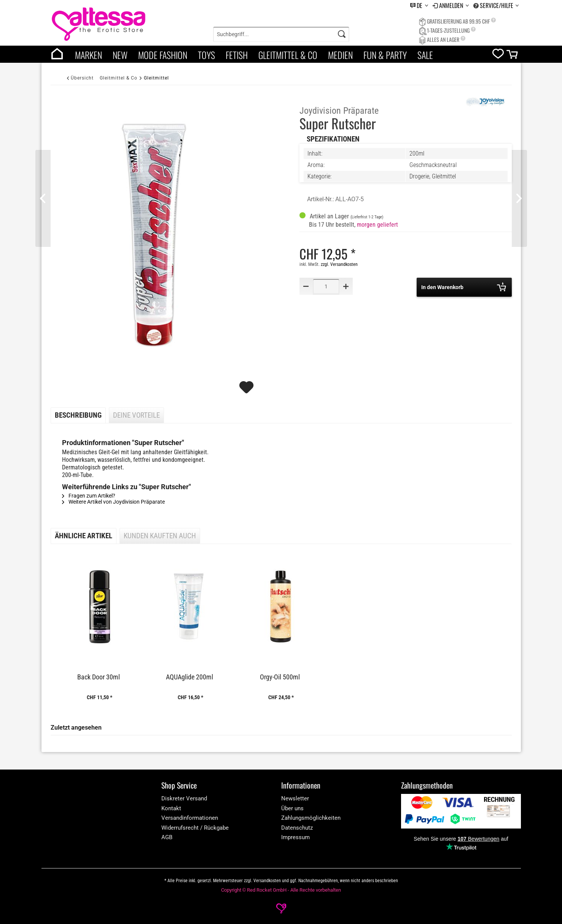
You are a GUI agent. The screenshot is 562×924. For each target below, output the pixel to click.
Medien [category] (340, 55)
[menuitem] (419, 6)
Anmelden (452, 5)
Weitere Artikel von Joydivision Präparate (113, 502)
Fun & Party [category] (385, 55)
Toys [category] (206, 55)
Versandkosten (267, 881)
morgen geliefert (377, 225)
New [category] (120, 55)
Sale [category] (425, 55)
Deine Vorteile (136, 415)
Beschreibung (78, 415)
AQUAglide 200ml (189, 677)
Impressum (295, 837)
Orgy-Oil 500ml (280, 677)
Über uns (292, 808)
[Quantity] (326, 286)
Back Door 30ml (99, 677)
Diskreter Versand (184, 798)
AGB (167, 837)
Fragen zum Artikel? (89, 496)
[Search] (342, 34)
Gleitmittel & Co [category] (288, 55)
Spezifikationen (333, 139)
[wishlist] (498, 55)
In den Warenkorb (464, 287)
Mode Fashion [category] (163, 55)
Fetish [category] (237, 55)
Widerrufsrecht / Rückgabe (195, 828)
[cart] (513, 56)
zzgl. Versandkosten (339, 264)
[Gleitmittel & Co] (119, 78)
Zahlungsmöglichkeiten (311, 818)
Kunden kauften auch (160, 536)
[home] (57, 54)
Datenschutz (297, 828)
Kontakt (171, 808)
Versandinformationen (190, 818)
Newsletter (295, 798)
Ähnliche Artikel (84, 536)
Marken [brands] (88, 55)
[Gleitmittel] (156, 78)
